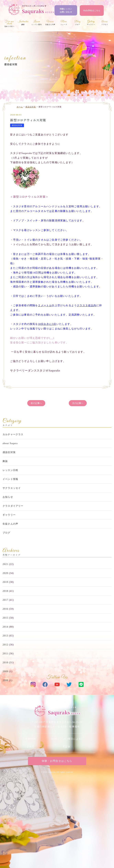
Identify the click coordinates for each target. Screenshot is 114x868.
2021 (5, 564)
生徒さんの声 (10, 524)
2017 (5, 600)
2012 (5, 645)
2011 (5, 654)
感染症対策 (11, 64)
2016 (5, 609)
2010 (5, 663)
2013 (5, 636)
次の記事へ (78, 403)
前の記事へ (36, 403)
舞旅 (5, 461)
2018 (5, 591)
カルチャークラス (13, 434)
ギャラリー (9, 515)
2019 (5, 582)
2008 (5, 680)
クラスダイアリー (13, 506)
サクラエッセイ (12, 488)
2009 (5, 671)
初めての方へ (9, 24)
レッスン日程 (10, 470)
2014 (5, 627)
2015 (5, 618)
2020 (5, 573)
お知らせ (8, 497)
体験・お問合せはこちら (57, 761)
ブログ (7, 533)
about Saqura (10, 443)
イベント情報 (10, 479)
